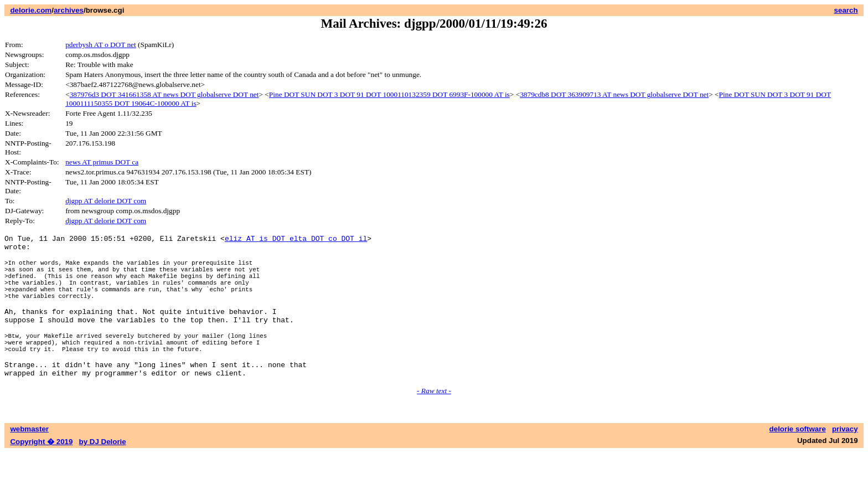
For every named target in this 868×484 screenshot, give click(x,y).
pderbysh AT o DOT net (101, 45)
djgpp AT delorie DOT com (106, 201)
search (846, 10)
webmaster (29, 460)
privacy (845, 460)
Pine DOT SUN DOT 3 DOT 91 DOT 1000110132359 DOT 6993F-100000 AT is (389, 94)
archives (69, 10)
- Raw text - (434, 422)
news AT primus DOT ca (102, 162)
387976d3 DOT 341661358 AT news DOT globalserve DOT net (164, 94)
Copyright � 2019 (41, 473)
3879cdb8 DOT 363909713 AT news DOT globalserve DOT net (614, 94)
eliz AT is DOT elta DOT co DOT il (296, 240)
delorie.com (31, 10)
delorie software (798, 460)
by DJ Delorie (103, 473)
